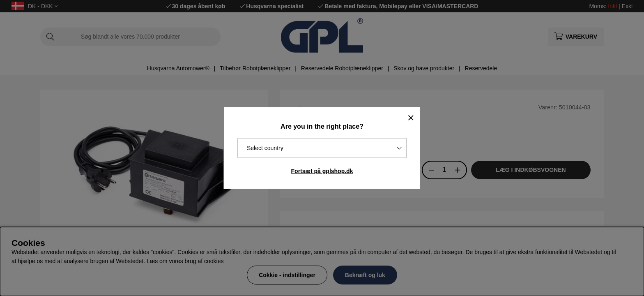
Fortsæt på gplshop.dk (322, 171)
